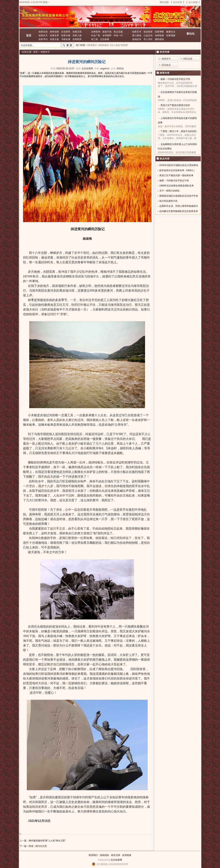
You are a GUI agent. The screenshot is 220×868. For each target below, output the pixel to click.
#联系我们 (92, 45)
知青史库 (54, 36)
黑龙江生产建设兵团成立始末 (175, 105)
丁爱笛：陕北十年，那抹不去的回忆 (179, 131)
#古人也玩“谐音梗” (119, 45)
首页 (29, 36)
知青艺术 (137, 32)
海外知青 (54, 32)
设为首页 (178, 2)
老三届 (94, 39)
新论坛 (191, 34)
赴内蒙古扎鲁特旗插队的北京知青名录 (179, 211)
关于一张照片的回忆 (170, 191)
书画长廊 (66, 39)
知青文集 (54, 39)
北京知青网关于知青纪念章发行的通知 (177, 94)
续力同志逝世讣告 (168, 201)
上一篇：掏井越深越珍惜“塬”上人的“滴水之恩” (43, 841)
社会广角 (96, 36)
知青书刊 (43, 39)
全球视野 (107, 36)
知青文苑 (77, 32)
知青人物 (77, 36)
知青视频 (171, 36)
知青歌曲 (159, 36)
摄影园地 (159, 39)
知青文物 (66, 36)
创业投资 (148, 32)
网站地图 (164, 2)
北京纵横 (105, 39)
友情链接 (127, 855)
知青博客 (159, 32)
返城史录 (137, 39)
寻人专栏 (148, 39)
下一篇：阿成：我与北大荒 (33, 846)
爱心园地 (137, 36)
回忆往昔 (188, 59)
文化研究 (66, 32)
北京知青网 (116, 860)
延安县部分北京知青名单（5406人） (178, 170)
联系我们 (93, 855)
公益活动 (148, 36)
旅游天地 (107, 32)
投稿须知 (104, 855)
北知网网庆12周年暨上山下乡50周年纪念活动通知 (178, 146)
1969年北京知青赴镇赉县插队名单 (177, 186)
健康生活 (171, 32)
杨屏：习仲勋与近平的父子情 (175, 79)
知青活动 (43, 32)
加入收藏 (193, 2)
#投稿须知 (104, 45)
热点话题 (118, 32)
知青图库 (77, 39)
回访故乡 (166, 65)
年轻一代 (118, 36)
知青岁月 (43, 36)
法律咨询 (96, 32)
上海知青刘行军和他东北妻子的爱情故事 (177, 120)
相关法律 (116, 855)
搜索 (68, 45)
